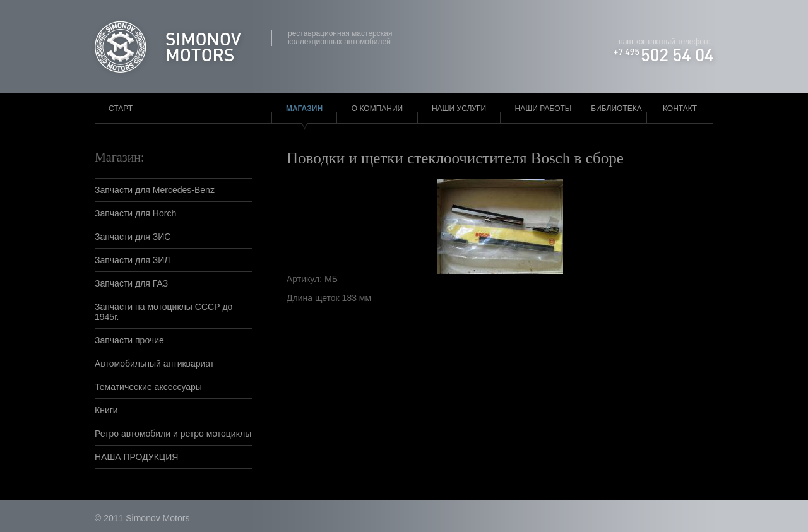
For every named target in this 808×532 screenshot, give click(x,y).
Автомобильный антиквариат (154, 364)
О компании (377, 109)
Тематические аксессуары (148, 387)
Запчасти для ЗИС (133, 237)
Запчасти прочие (129, 340)
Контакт (680, 109)
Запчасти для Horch (135, 213)
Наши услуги (459, 109)
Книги (106, 410)
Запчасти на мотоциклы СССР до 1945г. (163, 312)
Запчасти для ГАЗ (131, 283)
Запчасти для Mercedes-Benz (155, 190)
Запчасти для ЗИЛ (133, 260)
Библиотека (616, 109)
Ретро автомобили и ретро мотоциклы (173, 434)
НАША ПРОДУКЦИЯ (136, 457)
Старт (121, 109)
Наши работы (544, 109)
